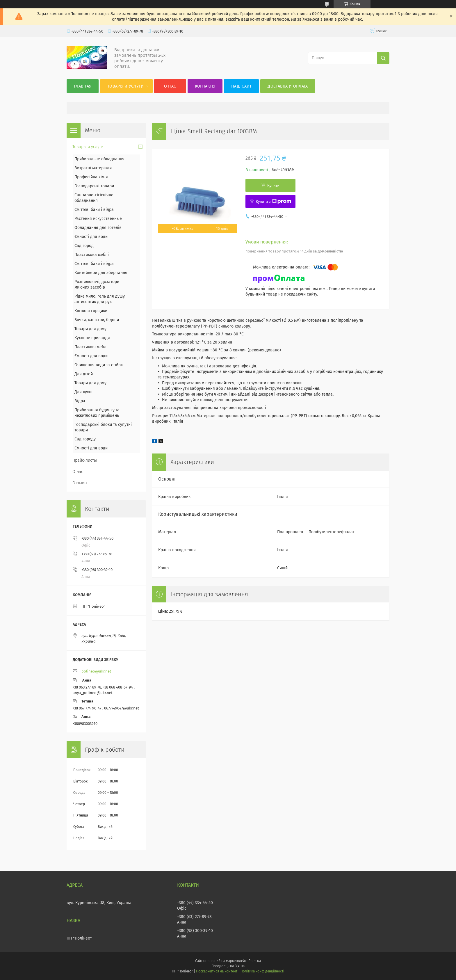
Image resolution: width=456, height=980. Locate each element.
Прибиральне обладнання (99, 159)
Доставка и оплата (288, 86)
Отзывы (80, 483)
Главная (83, 86)
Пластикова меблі (92, 255)
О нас (170, 86)
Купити (273, 185)
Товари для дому (90, 329)
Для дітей (84, 374)
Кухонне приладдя (92, 338)
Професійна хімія (91, 177)
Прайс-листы (85, 460)
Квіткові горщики (91, 311)
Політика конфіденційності (262, 971)
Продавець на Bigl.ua (228, 966)
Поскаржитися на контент (217, 971)
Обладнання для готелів (98, 228)
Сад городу (85, 439)
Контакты (205, 86)
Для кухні (83, 392)
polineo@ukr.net (96, 671)
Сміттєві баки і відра (94, 210)
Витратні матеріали (93, 168)
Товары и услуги (126, 86)
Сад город (84, 246)
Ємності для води (91, 237)
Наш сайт (241, 86)
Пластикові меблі (91, 347)
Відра (80, 401)
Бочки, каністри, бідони (97, 320)
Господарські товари (94, 186)
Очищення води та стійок (99, 365)
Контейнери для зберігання (101, 273)
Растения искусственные (98, 219)
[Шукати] (383, 58)
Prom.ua (255, 961)
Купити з (273, 201)
